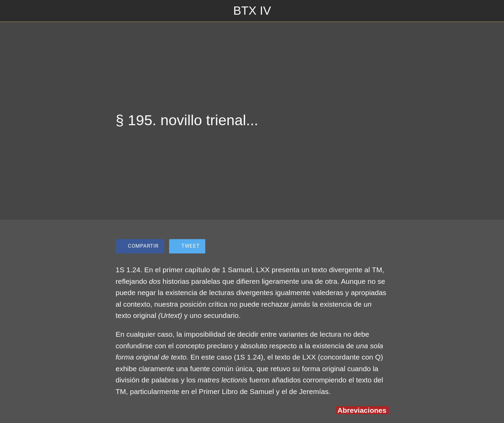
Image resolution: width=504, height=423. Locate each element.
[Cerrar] (14, 11)
